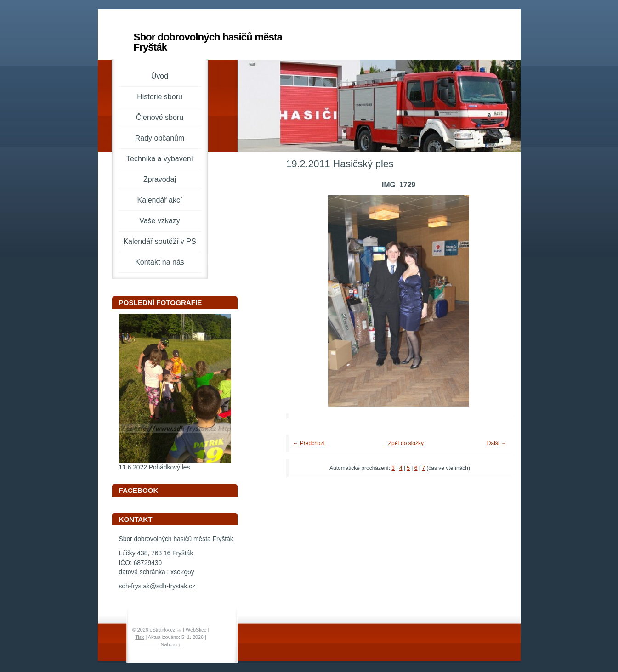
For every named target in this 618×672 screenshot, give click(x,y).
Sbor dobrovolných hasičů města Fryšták (208, 42)
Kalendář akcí (160, 200)
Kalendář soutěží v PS (159, 241)
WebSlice (196, 630)
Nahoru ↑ (171, 644)
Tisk (139, 637)
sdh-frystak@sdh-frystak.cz (157, 586)
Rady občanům (160, 138)
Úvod (160, 76)
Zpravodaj (160, 179)
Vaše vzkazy (160, 221)
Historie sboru (160, 97)
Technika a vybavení (160, 159)
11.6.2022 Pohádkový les (155, 467)
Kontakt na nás (160, 262)
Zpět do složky (406, 443)
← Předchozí (309, 443)
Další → (497, 443)
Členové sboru (160, 117)
